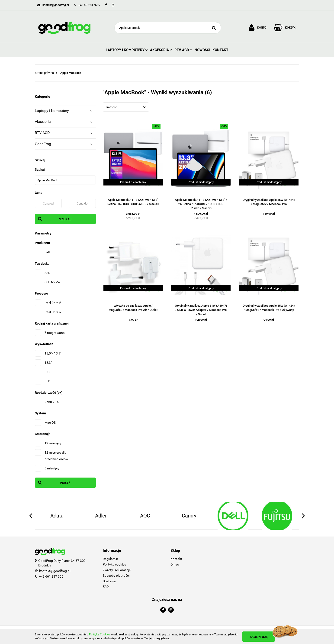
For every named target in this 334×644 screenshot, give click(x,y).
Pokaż (65, 483)
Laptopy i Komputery (127, 50)
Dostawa (109, 581)
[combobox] (126, 107)
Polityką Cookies (100, 634)
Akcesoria (161, 50)
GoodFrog (64, 144)
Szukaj (65, 219)
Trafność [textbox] (111, 107)
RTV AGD (183, 50)
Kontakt (220, 50)
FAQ (106, 587)
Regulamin (110, 559)
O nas (175, 564)
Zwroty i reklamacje (117, 570)
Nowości (202, 50)
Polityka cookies (114, 564)
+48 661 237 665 (51, 576)
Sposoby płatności (116, 576)
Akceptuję (259, 637)
